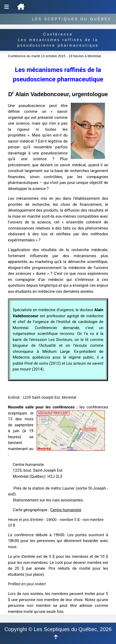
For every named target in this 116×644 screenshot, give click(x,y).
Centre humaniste (66, 510)
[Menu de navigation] (7, 7)
